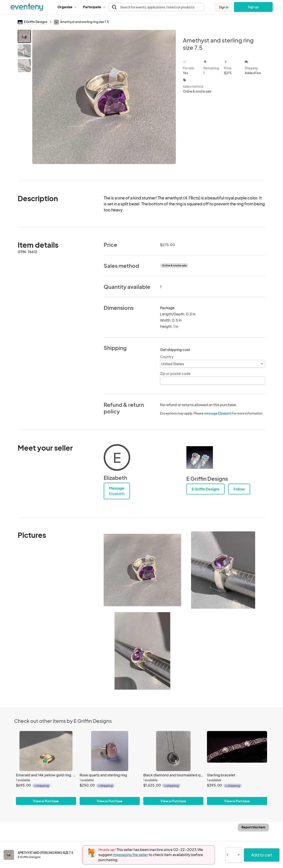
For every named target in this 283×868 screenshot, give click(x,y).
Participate (94, 7)
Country (167, 357)
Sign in (224, 7)
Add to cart (262, 855)
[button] (67, 7)
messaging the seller (130, 855)
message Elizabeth (218, 413)
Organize (67, 7)
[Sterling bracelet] (237, 751)
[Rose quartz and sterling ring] (110, 751)
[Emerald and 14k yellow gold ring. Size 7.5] (46, 751)
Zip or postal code (175, 373)
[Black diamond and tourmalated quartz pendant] (173, 751)
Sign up (253, 7)
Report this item (253, 827)
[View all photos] (104, 101)
